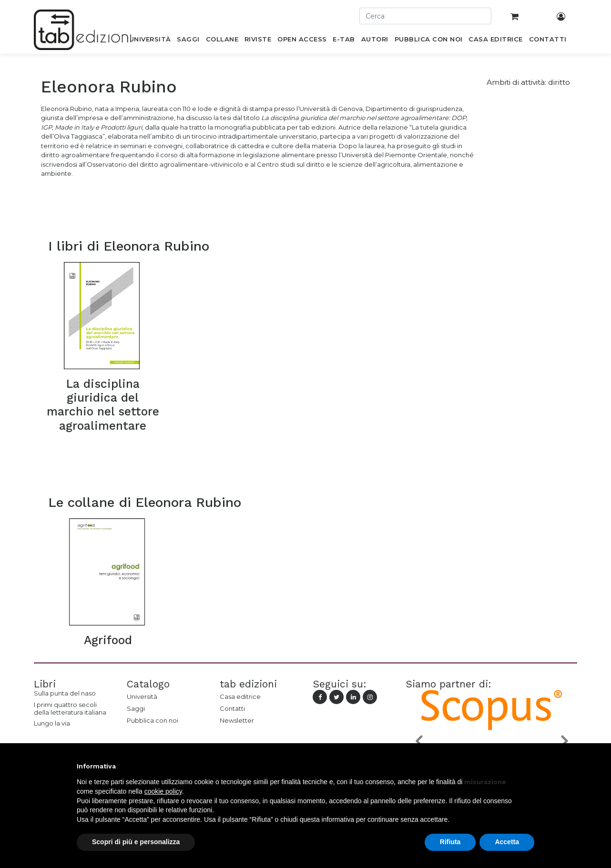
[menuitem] (150, 41)
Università (142, 696)
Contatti (232, 708)
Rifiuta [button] (450, 842)
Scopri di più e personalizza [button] (136, 842)
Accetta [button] (507, 842)
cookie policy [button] (163, 791)
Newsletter (237, 720)
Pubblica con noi (153, 720)
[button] (418, 741)
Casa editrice (240, 696)
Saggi (136, 708)
